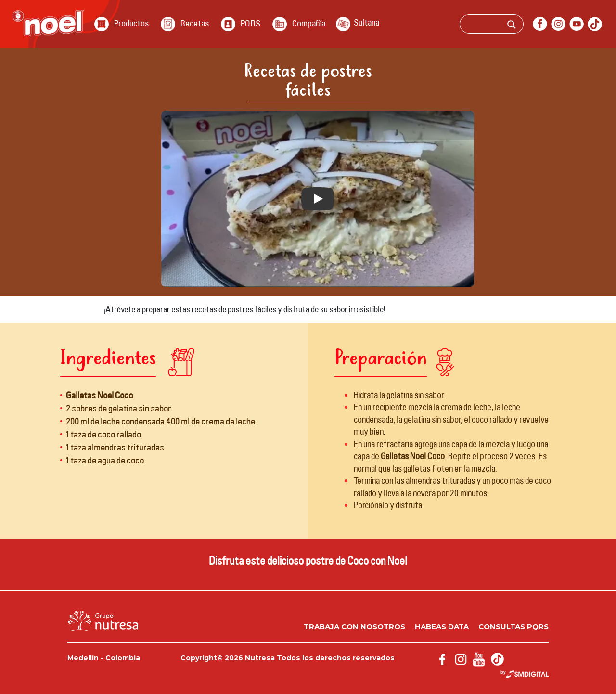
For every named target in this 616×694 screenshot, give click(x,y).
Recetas (195, 23)
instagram (558, 24)
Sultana (366, 22)
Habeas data (442, 626)
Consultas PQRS (513, 626)
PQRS (250, 23)
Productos (131, 23)
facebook (540, 24)
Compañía (309, 23)
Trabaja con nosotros (354, 626)
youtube (577, 24)
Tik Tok (595, 24)
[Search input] (505, 26)
